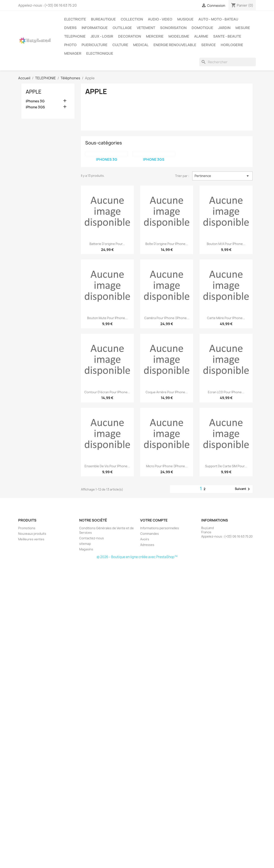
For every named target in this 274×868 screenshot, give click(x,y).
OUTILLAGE (122, 28)
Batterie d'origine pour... (107, 244)
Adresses (147, 545)
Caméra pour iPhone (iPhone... (167, 318)
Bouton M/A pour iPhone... (226, 244)
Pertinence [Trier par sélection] (222, 176)
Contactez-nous (92, 538)
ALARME (201, 36)
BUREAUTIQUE (103, 19)
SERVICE (208, 45)
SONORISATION (173, 28)
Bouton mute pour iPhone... (107, 318)
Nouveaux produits (32, 534)
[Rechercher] (228, 62)
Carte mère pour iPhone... (226, 318)
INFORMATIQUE (95, 28)
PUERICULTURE (95, 45)
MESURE (243, 28)
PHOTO (70, 45)
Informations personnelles (160, 528)
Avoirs (145, 539)
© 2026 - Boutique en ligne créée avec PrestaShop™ (137, 557)
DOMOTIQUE (202, 28)
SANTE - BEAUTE (227, 36)
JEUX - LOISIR (102, 36)
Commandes (150, 534)
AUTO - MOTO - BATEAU (218, 19)
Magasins (86, 549)
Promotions (27, 528)
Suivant (243, 489)
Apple (34, 92)
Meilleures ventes (31, 539)
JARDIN (224, 28)
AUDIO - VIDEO (160, 19)
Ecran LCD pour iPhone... (226, 392)
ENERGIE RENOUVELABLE (175, 45)
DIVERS (70, 28)
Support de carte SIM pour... (226, 466)
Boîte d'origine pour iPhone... (167, 244)
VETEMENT (146, 28)
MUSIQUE (185, 19)
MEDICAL (141, 45)
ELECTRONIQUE (100, 53)
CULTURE (120, 45)
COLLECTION (132, 19)
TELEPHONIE (75, 36)
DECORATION (130, 36)
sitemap (85, 544)
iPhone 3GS (35, 107)
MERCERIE (155, 36)
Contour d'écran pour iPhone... (107, 392)
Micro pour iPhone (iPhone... (167, 466)
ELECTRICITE (75, 19)
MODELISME (179, 36)
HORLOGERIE (232, 45)
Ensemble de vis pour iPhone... (107, 466)
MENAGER (73, 53)
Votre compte (154, 520)
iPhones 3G (35, 101)
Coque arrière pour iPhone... (167, 392)
